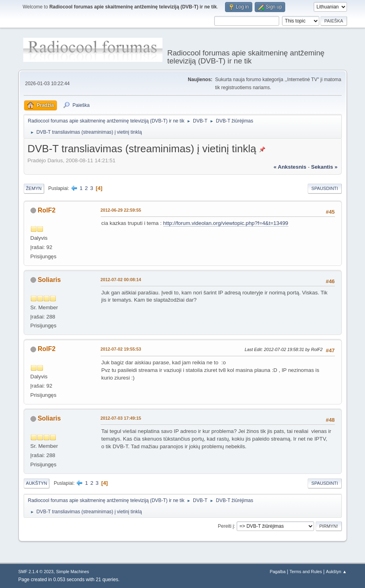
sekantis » (324, 167)
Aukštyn (37, 483)
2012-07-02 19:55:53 (121, 349)
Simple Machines (73, 572)
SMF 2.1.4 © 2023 (36, 572)
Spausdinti (324, 188)
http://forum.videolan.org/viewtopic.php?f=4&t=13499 (226, 223)
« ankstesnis (290, 167)
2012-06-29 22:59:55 (121, 210)
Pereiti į (226, 526)
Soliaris (49, 280)
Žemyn (34, 188)
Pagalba (278, 572)
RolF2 (47, 210)
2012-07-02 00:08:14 (121, 280)
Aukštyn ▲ (336, 572)
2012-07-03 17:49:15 (121, 418)
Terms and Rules (306, 572)
